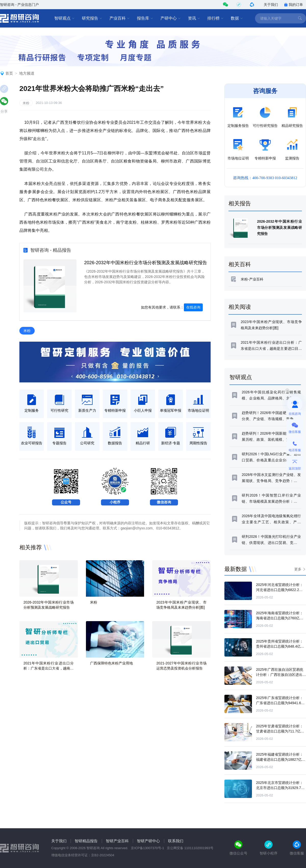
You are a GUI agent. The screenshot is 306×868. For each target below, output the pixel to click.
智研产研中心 (148, 841)
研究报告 (92, 18)
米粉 (26, 103)
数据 (237, 18)
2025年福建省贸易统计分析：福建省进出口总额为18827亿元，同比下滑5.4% (280, 759)
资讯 (194, 18)
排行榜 (215, 18)
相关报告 (240, 203)
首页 (9, 73)
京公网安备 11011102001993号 (190, 848)
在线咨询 (193, 307)
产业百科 (120, 18)
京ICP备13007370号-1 (147, 848)
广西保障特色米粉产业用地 (111, 663)
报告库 (145, 18)
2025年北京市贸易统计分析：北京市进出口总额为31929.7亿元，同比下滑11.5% (280, 788)
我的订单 (294, 5)
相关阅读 (240, 307)
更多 (298, 569)
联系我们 (176, 841)
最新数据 (236, 569)
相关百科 (240, 264)
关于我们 (271, 5)
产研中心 (171, 18)
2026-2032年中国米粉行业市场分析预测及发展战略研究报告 (146, 263)
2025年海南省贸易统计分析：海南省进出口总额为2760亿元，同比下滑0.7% (280, 618)
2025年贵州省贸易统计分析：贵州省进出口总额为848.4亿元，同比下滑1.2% (280, 646)
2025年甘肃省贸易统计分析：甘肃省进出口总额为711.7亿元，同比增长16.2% (280, 731)
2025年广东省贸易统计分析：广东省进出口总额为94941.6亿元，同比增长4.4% (280, 703)
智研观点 (65, 18)
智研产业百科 (117, 841)
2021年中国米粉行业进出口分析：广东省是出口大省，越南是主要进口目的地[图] (49, 668)
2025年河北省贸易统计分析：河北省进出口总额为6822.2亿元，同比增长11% (280, 590)
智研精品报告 (86, 841)
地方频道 (27, 73)
